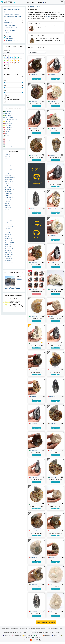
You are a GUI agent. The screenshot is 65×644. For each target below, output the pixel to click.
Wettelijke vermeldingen (12, 631)
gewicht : (6, 85)
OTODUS (8, 228)
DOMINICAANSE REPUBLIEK (12, 120)
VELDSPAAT (8, 261)
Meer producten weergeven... (46, 624)
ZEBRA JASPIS (9, 267)
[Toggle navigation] (62, 2)
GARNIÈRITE (8, 193)
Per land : (17, 74)
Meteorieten (9, 32)
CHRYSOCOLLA (9, 181)
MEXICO (8, 132)
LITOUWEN (9, 126)
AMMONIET (8, 163)
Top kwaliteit (9, 38)
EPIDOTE (8, 187)
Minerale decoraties (11, 14)
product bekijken (37, 81)
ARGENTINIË (9, 113)
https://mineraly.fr (56, 634)
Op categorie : (7, 50)
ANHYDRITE (8, 165)
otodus (51, 318)
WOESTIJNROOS (9, 265)
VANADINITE (8, 259)
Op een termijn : (7, 68)
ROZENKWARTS (9, 242)
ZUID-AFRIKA (9, 144)
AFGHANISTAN (9, 111)
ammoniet (33, 76)
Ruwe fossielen (10, 25)
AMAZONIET (8, 157)
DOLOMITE (8, 185)
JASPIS (7, 206)
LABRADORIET (9, 214)
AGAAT (7, 155)
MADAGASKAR (10, 130)
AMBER (7, 159)
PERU (7, 134)
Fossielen (8, 23)
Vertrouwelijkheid (23, 631)
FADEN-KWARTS (9, 189)
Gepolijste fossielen (11, 27)
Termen (3, 631)
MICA (7, 222)
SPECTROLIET (9, 248)
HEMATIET (8, 200)
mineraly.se (36, 639)
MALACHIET (8, 220)
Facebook (16, 634)
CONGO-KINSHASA (10, 117)
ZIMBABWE (8, 146)
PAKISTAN (8, 136)
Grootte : (6, 90)
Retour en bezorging (41, 631)
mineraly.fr (7, 637)
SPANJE (8, 122)
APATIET (8, 167)
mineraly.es (47, 637)
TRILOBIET (8, 257)
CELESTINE (8, 179)
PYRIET (7, 230)
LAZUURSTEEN (9, 216)
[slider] (4, 83)
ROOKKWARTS (9, 238)
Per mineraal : (7, 74)
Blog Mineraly (8, 634)
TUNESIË (8, 140)
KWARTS (8, 210)
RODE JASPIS (9, 236)
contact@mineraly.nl (44, 634)
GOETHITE (8, 195)
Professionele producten (12, 40)
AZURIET (8, 171)
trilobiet (51, 157)
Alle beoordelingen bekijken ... (15, 310)
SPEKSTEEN (8, 250)
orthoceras (52, 76)
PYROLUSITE (8, 232)
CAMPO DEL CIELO (10, 177)
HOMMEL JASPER (10, 202)
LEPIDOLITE (8, 218)
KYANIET (8, 212)
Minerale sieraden (11, 30)
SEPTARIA (8, 244)
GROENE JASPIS (9, 198)
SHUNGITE (8, 246)
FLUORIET (8, 191)
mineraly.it (38, 637)
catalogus (32, 7)
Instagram (24, 634)
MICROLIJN (8, 224)
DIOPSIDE (8, 183)
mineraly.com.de (28, 637)
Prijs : (5, 80)
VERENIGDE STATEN (10, 142)
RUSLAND (8, 138)
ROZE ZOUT (8, 240)
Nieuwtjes (7, 36)
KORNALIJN (8, 208)
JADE (7, 204)
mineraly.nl (56, 637)
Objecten (8, 20)
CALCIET (8, 175)
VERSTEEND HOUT (10, 263)
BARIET (7, 173)
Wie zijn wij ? (32, 631)
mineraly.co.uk (16, 637)
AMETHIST (8, 161)
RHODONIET (8, 234)
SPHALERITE (8, 253)
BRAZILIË (8, 115)
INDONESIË (8, 124)
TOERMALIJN (9, 255)
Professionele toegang (52, 631)
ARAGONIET (8, 169)
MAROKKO (9, 128)
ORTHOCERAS (9, 226)
